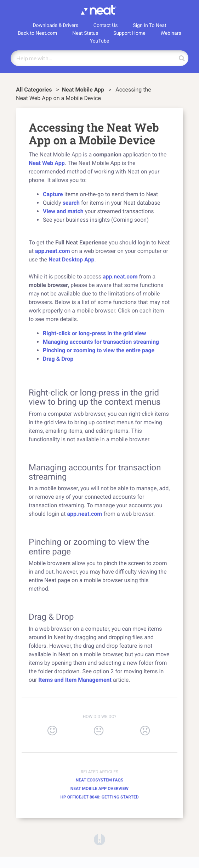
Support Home (129, 33)
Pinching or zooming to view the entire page (99, 350)
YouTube (100, 41)
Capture (53, 194)
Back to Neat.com (37, 33)
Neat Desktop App (71, 259)
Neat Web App (47, 163)
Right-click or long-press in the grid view (94, 333)
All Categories (35, 90)
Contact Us (106, 26)
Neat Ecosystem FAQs (100, 780)
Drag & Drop (58, 359)
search (70, 203)
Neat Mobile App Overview (100, 789)
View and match (63, 211)
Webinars (171, 33)
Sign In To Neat (149, 26)
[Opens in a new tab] (100, 839)
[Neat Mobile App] (84, 90)
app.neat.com (53, 251)
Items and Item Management (75, 680)
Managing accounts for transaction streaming (101, 342)
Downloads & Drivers (55, 26)
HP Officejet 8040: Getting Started (99, 797)
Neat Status (85, 33)
